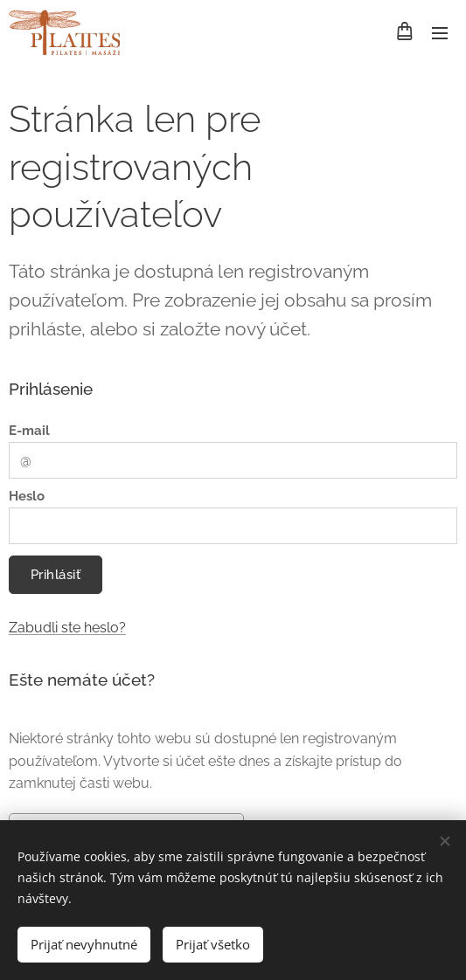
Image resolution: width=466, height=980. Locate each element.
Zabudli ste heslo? (67, 628)
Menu (440, 33)
